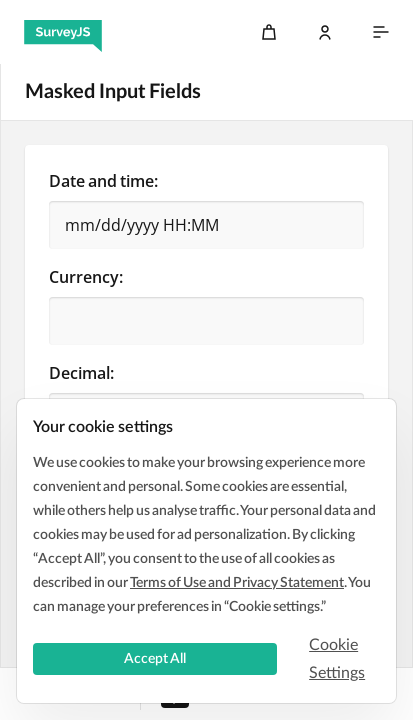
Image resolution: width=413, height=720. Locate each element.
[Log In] (325, 32)
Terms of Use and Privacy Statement (237, 583)
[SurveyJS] (63, 32)
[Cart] (269, 32)
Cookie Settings (337, 659)
